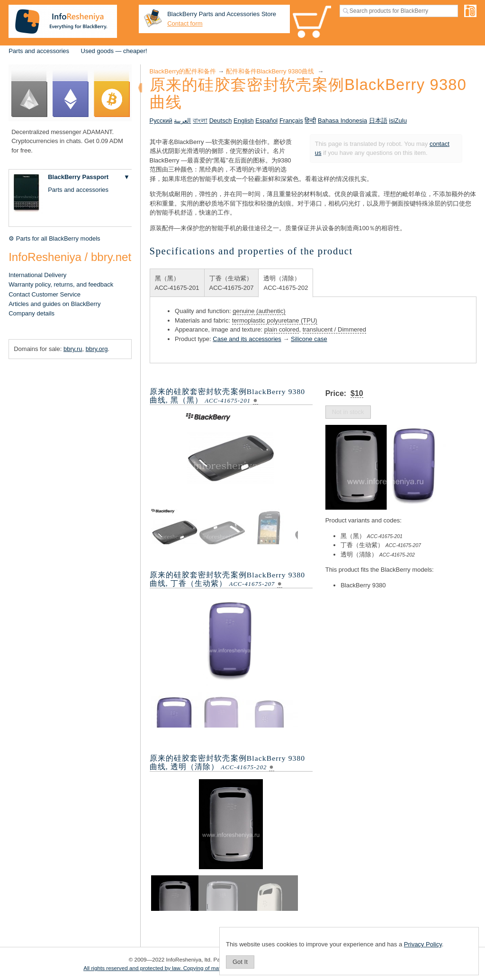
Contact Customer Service (45, 294)
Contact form (185, 23)
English (244, 121)
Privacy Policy (423, 944)
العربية (182, 121)
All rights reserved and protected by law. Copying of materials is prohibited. (175, 968)
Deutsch (221, 121)
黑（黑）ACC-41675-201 (177, 283)
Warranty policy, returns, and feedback (61, 284)
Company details (31, 313)
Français (291, 121)
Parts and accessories (39, 51)
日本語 (378, 121)
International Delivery (37, 275)
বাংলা (200, 121)
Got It (240, 962)
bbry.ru (73, 349)
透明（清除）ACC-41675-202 (286, 283)
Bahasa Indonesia (342, 121)
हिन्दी (310, 121)
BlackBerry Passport (78, 177)
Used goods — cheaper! (114, 51)
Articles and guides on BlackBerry (54, 304)
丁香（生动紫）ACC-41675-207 (232, 283)
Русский (161, 121)
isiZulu (398, 121)
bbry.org (97, 349)
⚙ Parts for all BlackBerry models (54, 238)
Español (266, 121)
